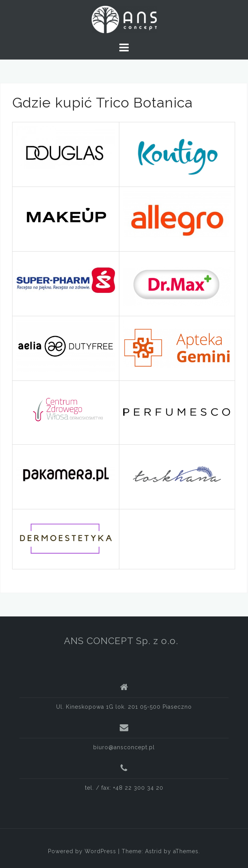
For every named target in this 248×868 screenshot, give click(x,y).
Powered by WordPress (82, 851)
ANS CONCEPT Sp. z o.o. (121, 641)
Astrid (153, 851)
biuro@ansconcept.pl (124, 747)
